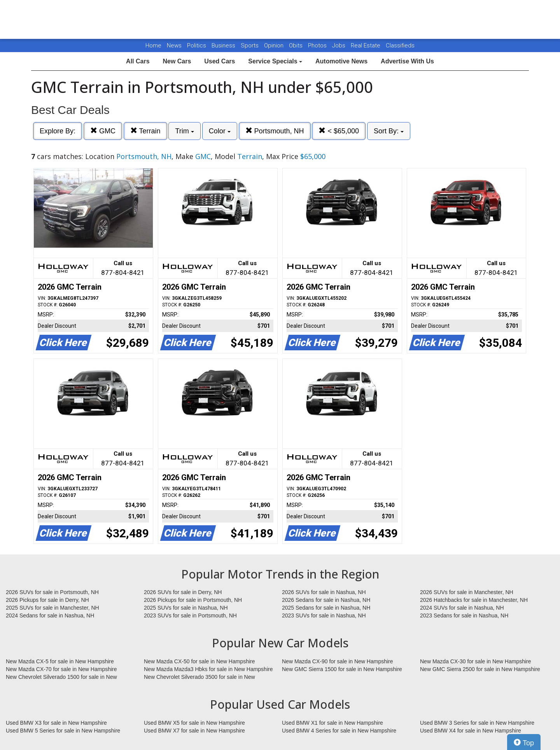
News (174, 45)
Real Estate (366, 45)
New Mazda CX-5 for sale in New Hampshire (60, 661)
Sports (250, 45)
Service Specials (275, 61)
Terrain (145, 131)
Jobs (339, 45)
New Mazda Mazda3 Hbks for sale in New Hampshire (208, 669)
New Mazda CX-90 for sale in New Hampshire (338, 661)
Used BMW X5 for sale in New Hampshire (194, 723)
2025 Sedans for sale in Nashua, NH (326, 608)
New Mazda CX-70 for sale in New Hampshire (61, 669)
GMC (103, 131)
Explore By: (58, 131)
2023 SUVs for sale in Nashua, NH (324, 615)
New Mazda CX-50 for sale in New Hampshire (199, 661)
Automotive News (341, 61)
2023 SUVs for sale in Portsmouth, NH (190, 615)
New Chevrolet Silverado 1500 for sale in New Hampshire (61, 677)
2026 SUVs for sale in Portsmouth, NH (52, 592)
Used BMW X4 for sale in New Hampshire (471, 731)
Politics (197, 45)
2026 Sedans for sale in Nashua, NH (326, 600)
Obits (297, 45)
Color (220, 131)
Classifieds (400, 45)
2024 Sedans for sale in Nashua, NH (50, 615)
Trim (184, 131)
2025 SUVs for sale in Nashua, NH (186, 608)
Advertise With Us (407, 61)
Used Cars (220, 61)
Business (224, 45)
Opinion (275, 45)
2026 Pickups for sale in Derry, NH (47, 600)
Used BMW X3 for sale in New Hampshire (56, 723)
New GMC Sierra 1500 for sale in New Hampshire (342, 669)
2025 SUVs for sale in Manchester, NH (52, 608)
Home (153, 45)
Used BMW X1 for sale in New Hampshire (332, 723)
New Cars (177, 61)
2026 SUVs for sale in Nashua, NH (324, 592)
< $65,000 (339, 131)
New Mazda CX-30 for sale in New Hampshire (476, 661)
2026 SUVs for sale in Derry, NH (183, 592)
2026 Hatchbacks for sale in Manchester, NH (474, 600)
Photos (318, 45)
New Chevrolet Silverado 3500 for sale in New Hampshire (199, 677)
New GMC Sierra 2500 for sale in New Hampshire (480, 669)
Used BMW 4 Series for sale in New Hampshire (339, 731)
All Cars (138, 61)
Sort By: (389, 131)
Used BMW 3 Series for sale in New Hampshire (477, 723)
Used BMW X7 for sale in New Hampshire (194, 731)
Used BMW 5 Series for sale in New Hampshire (63, 731)
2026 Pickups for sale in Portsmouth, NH (193, 600)
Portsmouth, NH (275, 131)
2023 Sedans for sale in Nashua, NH (464, 615)
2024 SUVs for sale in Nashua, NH (462, 608)
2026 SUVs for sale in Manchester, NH (467, 592)
